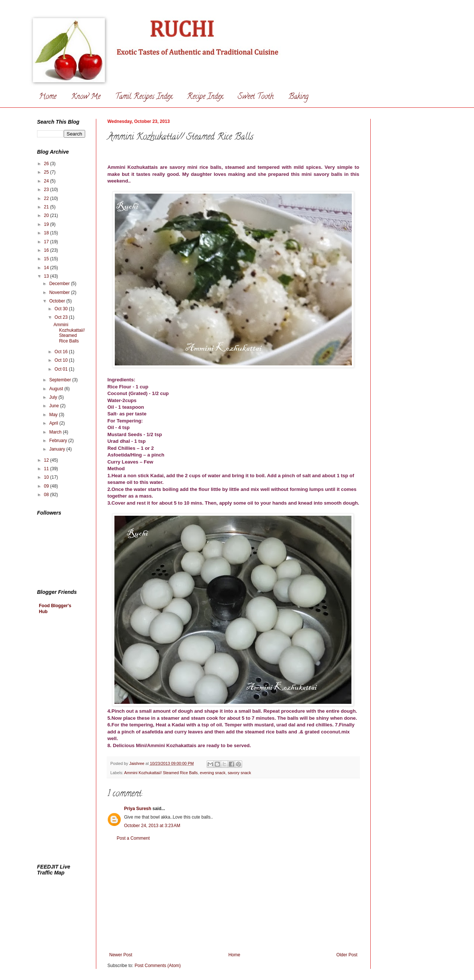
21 (47, 207)
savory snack (239, 773)
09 (47, 486)
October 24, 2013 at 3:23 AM (152, 826)
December (60, 284)
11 (47, 469)
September (61, 380)
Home (48, 97)
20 (47, 215)
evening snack (213, 773)
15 (47, 259)
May (54, 415)
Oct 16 (62, 352)
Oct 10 (62, 360)
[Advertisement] (233, 897)
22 (47, 198)
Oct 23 (62, 317)
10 (47, 477)
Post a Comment (133, 838)
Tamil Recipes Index (144, 97)
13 (47, 276)
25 (47, 172)
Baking (298, 97)
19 (47, 224)
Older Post (347, 955)
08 (47, 495)
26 (47, 164)
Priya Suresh (138, 809)
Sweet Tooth (256, 97)
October (58, 301)
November (60, 292)
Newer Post (121, 955)
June (55, 406)
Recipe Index (205, 97)
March (56, 432)
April (54, 423)
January (58, 449)
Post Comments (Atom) (158, 966)
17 (47, 242)
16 (47, 250)
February (59, 441)
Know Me (86, 97)
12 (47, 460)
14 (47, 268)
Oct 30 (62, 309)
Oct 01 (62, 369)
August (57, 389)
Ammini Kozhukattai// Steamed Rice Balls (161, 773)
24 (47, 181)
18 (47, 233)
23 (47, 190)
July (54, 397)
